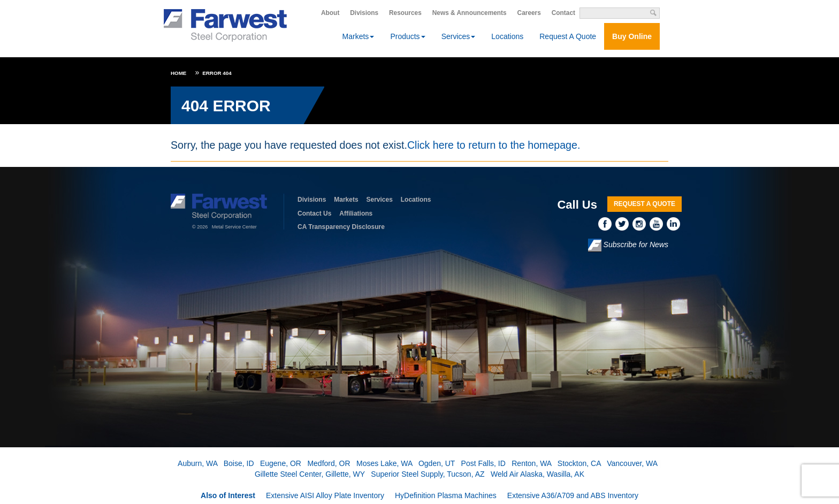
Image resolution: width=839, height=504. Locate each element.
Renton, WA (531, 463)
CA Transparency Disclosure (341, 227)
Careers (529, 13)
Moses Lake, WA (384, 463)
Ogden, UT (437, 463)
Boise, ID (239, 463)
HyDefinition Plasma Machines (446, 495)
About (330, 13)
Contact (563, 13)
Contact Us (314, 213)
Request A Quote (568, 36)
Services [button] (459, 36)
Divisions (364, 13)
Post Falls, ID (483, 463)
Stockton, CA (579, 463)
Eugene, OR (281, 463)
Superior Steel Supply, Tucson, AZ (428, 474)
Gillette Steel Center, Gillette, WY (310, 474)
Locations (507, 36)
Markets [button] (359, 36)
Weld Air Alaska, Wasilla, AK (537, 474)
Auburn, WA (197, 463)
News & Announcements (470, 13)
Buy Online (632, 36)
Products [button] (407, 36)
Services (380, 200)
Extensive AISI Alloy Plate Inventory (325, 495)
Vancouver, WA (632, 463)
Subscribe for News (628, 245)
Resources (405, 13)
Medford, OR (329, 463)
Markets (346, 200)
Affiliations (356, 213)
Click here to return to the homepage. (494, 145)
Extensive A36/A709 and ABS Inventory (573, 495)
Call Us (577, 205)
